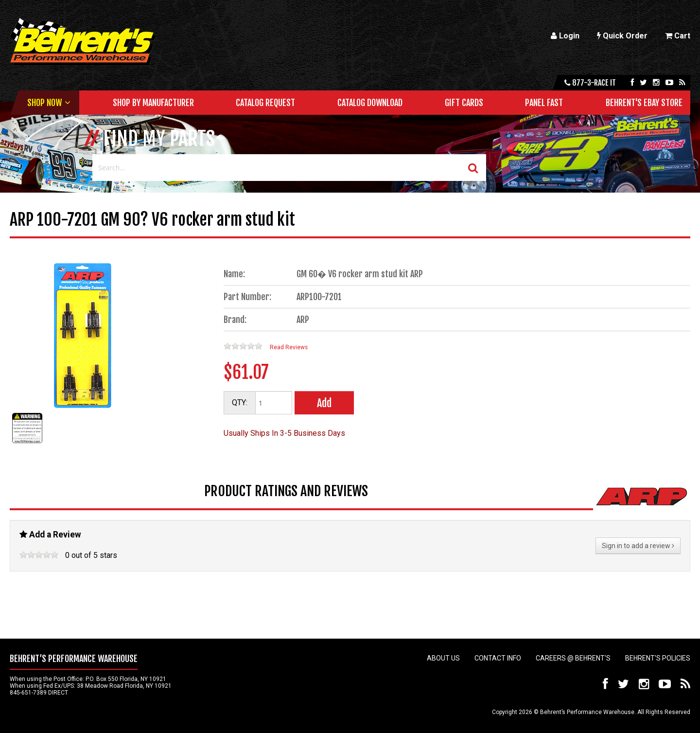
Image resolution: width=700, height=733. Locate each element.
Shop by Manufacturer (153, 103)
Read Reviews (289, 347)
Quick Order (622, 36)
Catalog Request (265, 103)
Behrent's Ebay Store (644, 103)
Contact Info (498, 658)
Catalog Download (370, 103)
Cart (678, 36)
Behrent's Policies (658, 658)
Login (565, 36)
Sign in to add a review (638, 546)
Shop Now (44, 103)
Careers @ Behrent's (573, 658)
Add (324, 403)
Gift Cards (464, 103)
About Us (443, 658)
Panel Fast (544, 103)
